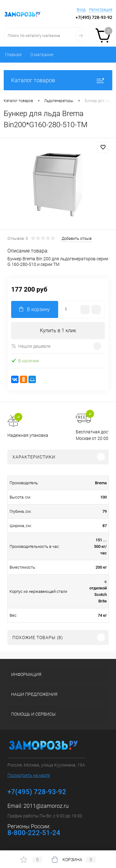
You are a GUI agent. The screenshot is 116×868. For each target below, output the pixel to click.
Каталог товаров (58, 80)
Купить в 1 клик (58, 331)
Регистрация (101, 9)
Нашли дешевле (31, 346)
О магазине (42, 55)
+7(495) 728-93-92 (94, 17)
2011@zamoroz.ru (46, 806)
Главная (13, 55)
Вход (81, 9)
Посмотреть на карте (29, 775)
